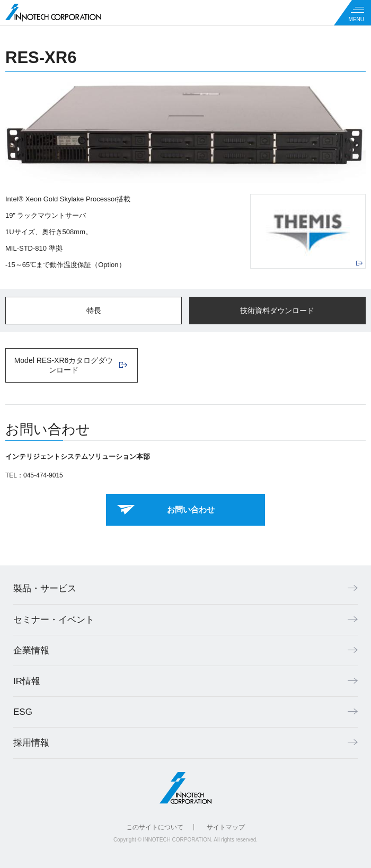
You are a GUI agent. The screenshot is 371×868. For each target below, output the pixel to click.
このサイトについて (155, 827)
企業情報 (31, 650)
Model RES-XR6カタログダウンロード (64, 365)
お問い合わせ (191, 510)
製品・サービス (45, 588)
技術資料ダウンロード (277, 311)
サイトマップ (226, 827)
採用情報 (31, 743)
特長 (94, 311)
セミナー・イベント (54, 620)
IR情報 (27, 681)
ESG (23, 712)
